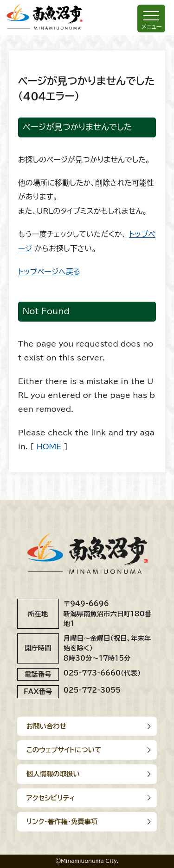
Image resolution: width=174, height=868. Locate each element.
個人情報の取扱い (53, 774)
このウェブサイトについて (64, 750)
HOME (49, 446)
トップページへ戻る (49, 272)
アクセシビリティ (51, 798)
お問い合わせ (46, 726)
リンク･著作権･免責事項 (62, 821)
